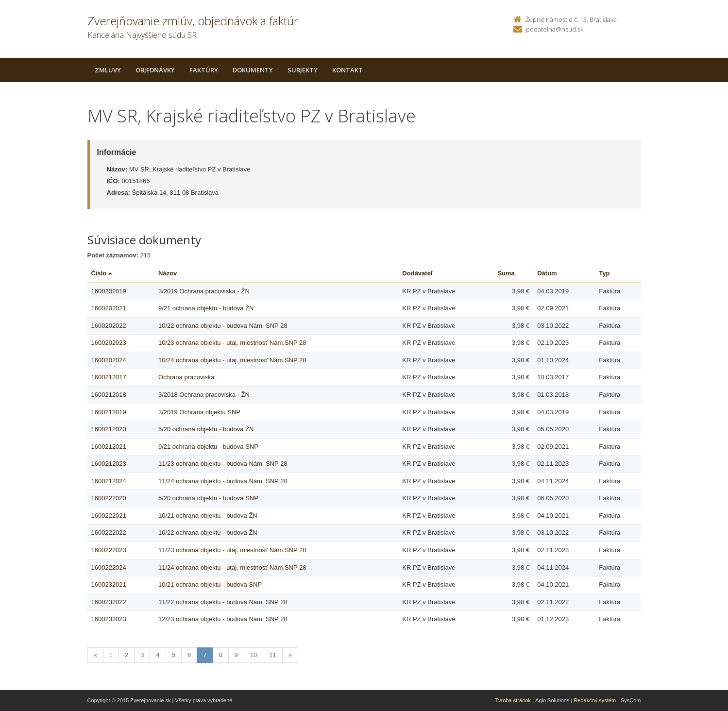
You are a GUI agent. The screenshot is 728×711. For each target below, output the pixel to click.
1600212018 (109, 395)
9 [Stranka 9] (236, 655)
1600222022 (109, 533)
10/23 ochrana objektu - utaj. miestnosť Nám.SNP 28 (232, 343)
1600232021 (109, 584)
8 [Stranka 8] (220, 655)
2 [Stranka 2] (127, 655)
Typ (604, 273)
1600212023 (109, 464)
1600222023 (109, 550)
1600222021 (109, 516)
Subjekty (303, 70)
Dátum (547, 273)
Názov (168, 273)
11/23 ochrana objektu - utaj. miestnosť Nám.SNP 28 (232, 550)
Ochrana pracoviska (186, 377)
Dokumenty (253, 70)
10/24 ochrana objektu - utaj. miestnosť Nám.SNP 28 (232, 360)
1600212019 (109, 412)
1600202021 (109, 308)
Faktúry (204, 70)
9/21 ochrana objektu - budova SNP (208, 447)
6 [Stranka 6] (189, 655)
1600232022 (109, 602)
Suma (506, 273)
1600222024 (109, 567)
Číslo (102, 273)
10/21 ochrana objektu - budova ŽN (208, 516)
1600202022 (109, 326)
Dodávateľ (418, 273)
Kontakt (347, 70)
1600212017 (109, 377)
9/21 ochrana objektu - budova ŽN (206, 308)
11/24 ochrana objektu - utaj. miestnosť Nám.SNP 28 (232, 567)
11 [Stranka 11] (272, 655)
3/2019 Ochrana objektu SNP (199, 412)
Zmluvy (108, 70)
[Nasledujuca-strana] (290, 655)
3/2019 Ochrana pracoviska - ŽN (204, 291)
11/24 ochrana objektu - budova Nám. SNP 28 (223, 481)
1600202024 (109, 360)
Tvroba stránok (513, 700)
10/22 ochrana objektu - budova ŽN (208, 533)
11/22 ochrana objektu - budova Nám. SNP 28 (223, 602)
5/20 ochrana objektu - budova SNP (208, 498)
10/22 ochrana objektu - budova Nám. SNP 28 (223, 326)
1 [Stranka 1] (111, 655)
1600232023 (109, 619)
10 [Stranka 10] (254, 655)
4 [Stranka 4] (158, 655)
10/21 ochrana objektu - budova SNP (210, 584)
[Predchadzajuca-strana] (95, 655)
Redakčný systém (595, 700)
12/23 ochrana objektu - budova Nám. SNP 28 (223, 619)
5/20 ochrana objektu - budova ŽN (206, 429)
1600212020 (109, 429)
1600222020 (109, 498)
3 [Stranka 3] (142, 655)
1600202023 (109, 343)
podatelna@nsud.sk (555, 29)
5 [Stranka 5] (174, 655)
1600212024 (109, 481)
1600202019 (109, 291)
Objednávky (155, 70)
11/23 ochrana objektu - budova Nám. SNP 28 (223, 464)
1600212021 (109, 447)
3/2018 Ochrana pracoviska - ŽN (204, 395)
